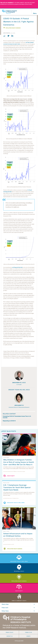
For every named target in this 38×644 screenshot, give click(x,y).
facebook (5, 36)
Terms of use (28, 632)
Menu (35, 13)
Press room (5, 608)
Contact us (9, 636)
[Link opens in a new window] (7, 3)
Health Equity (11, 476)
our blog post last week (17, 267)
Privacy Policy (9, 632)
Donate (28, 636)
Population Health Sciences (13, 28)
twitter (9, 36)
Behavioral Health (19, 571)
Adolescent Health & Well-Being (16, 503)
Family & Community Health (19, 601)
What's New (5, 604)
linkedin (13, 36)
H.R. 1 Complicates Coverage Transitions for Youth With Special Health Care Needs (17, 487)
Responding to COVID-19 (9, 421)
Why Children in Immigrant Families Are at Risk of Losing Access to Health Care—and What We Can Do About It (19, 462)
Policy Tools (5, 611)
